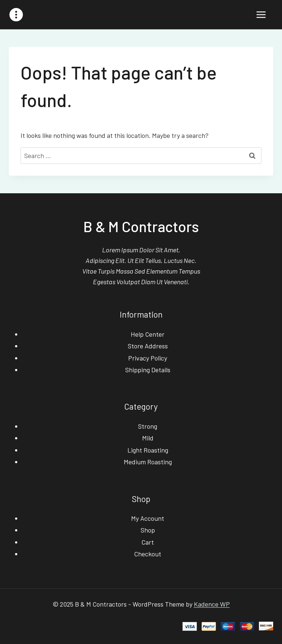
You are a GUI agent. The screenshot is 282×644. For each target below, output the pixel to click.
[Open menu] (261, 14)
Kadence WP (212, 604)
